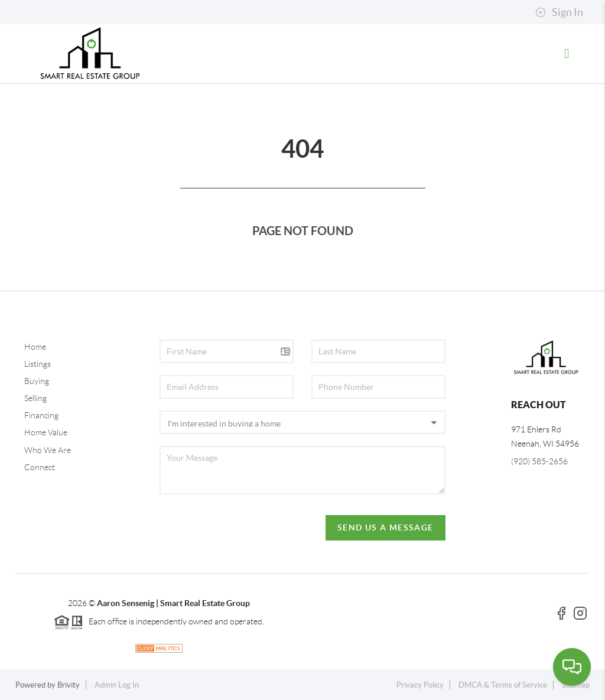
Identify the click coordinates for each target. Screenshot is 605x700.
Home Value (46, 432)
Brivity (69, 685)
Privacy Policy (420, 685)
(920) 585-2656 (539, 461)
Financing (41, 415)
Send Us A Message (386, 528)
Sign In (559, 12)
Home (35, 347)
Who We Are (48, 450)
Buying (37, 381)
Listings (38, 364)
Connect (40, 467)
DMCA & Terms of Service (503, 685)
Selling (35, 398)
